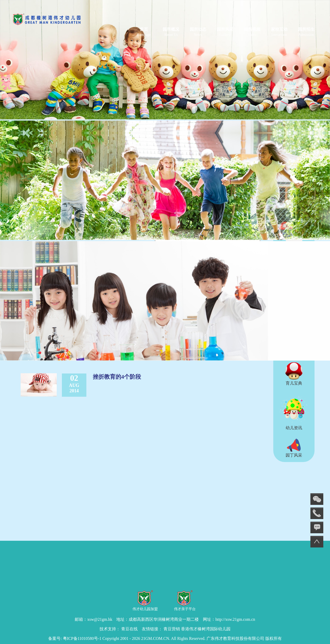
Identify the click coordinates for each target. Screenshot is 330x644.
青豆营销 (172, 629)
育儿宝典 (294, 374)
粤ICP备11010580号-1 (82, 638)
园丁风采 (294, 448)
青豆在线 (129, 629)
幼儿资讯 (294, 412)
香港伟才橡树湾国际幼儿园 (206, 629)
